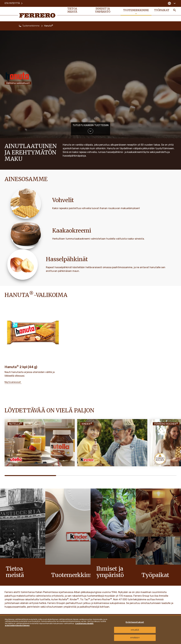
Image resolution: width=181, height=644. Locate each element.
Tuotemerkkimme (31, 26)
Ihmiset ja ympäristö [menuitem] (102, 11)
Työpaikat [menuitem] (162, 11)
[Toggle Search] (175, 11)
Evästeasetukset (135, 622)
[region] (90, 630)
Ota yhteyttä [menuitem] (14, 3)
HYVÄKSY (135, 638)
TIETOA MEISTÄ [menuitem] (72, 11)
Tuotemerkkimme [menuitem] (136, 11)
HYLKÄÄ (135, 630)
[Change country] (172, 3)
